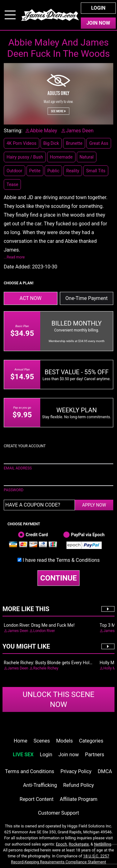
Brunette (74, 143)
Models (64, 741)
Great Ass (99, 143)
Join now (68, 755)
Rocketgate (79, 844)
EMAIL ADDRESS (18, 468)
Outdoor (15, 171)
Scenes (42, 741)
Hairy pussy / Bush (25, 157)
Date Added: (17, 267)
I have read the (61, 560)
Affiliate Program (78, 799)
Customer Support (58, 813)
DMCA (105, 771)
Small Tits (96, 171)
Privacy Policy (76, 771)
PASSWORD (14, 490)
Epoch (61, 844)
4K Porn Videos (22, 143)
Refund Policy (79, 785)
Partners (95, 755)
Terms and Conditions (30, 771)
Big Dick (51, 143)
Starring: (13, 131)
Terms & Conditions (78, 560)
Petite (35, 171)
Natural (87, 157)
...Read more (14, 257)
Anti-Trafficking (40, 785)
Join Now (98, 23)
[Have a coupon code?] (39, 505)
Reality (73, 171)
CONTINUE (58, 578)
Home (20, 741)
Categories (91, 741)
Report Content (37, 799)
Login (98, 8)
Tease (12, 184)
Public (54, 171)
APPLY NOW (94, 505)
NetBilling (102, 844)
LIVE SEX (23, 755)
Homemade (61, 157)
